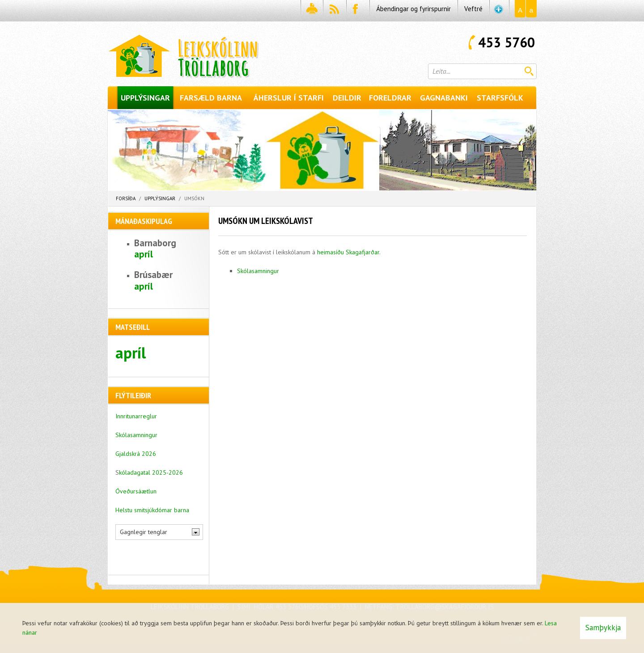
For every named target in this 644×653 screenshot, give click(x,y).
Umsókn (194, 198)
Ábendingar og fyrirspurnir (413, 9)
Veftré (473, 9)
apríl (144, 254)
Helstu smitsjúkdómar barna (152, 510)
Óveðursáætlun (136, 491)
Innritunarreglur (136, 416)
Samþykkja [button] (603, 628)
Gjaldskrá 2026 (136, 454)
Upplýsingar (160, 198)
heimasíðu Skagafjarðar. (349, 252)
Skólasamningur (258, 271)
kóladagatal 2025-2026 (151, 472)
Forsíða (126, 198)
